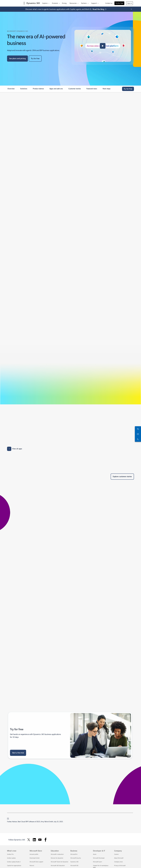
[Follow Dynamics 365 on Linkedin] (34, 840)
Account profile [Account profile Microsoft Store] (34, 854)
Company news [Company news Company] (118, 862)
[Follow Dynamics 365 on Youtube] (40, 840)
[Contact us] (137, 434)
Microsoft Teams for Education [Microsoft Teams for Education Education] (60, 862)
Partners (84, 3)
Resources (73, 3)
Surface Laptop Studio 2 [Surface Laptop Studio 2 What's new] (14, 862)
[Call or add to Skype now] (137, 439)
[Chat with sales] (137, 429)
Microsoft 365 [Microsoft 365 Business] (74, 865)
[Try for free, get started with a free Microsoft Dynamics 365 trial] (35, 59)
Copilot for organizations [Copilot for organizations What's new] (14, 865)
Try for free (119, 3)
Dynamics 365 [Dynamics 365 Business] (74, 862)
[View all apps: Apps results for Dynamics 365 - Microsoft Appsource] (15, 449)
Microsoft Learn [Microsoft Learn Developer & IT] (97, 862)
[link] (11, 90)
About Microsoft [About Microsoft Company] (119, 858)
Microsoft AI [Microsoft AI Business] (74, 854)
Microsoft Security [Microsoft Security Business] (76, 858)
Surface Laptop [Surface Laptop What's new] (11, 858)
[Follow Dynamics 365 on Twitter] (29, 840)
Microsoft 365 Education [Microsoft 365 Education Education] (58, 865)
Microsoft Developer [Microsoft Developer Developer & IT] (99, 858)
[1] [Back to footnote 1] (8, 818)
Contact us (109, 3)
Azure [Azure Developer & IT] (95, 854)
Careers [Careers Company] (116, 854)
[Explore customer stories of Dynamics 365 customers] (122, 477)
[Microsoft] (15, 3)
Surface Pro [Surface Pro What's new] (10, 854)
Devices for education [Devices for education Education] (57, 858)
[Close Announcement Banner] (131, 9)
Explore (45, 3)
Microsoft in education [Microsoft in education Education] (57, 854)
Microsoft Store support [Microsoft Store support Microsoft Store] (36, 862)
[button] (103, 46)
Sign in (130, 3)
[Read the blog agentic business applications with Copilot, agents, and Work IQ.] (100, 9)
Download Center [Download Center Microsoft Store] (35, 858)
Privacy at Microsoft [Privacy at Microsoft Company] (120, 865)
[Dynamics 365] (33, 3)
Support (94, 3)
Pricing (64, 3)
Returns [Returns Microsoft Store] (32, 865)
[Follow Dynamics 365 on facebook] (46, 840)
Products (55, 3)
